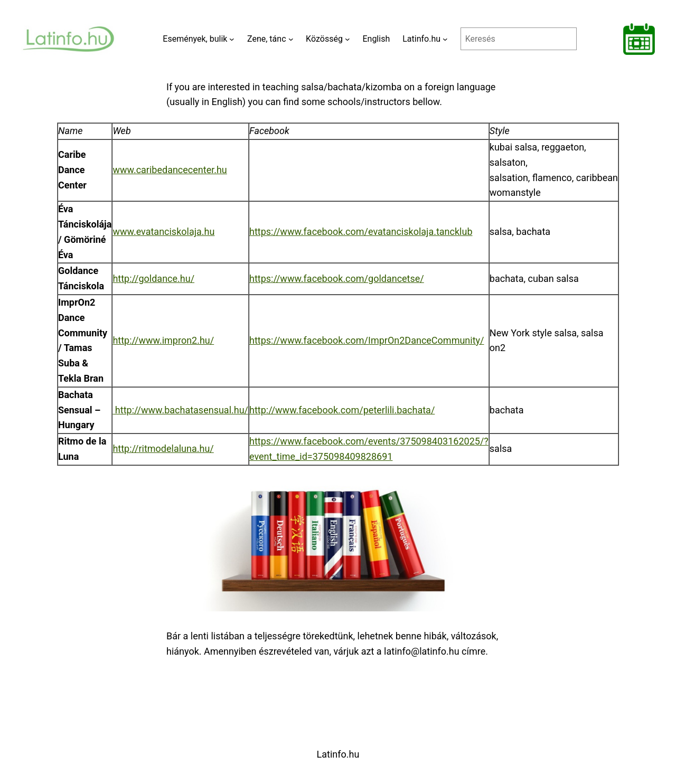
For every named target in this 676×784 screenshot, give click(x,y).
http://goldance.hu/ (153, 278)
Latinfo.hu (338, 754)
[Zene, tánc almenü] (291, 39)
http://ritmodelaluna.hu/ (163, 448)
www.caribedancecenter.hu (170, 170)
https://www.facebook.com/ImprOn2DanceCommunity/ (367, 340)
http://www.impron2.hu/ (163, 340)
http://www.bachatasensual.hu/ (180, 410)
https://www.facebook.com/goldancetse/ (337, 278)
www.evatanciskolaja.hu (163, 232)
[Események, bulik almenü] (232, 39)
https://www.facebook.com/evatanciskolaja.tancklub (361, 232)
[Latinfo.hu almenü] (445, 39)
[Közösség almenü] (348, 39)
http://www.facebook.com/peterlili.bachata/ (342, 410)
